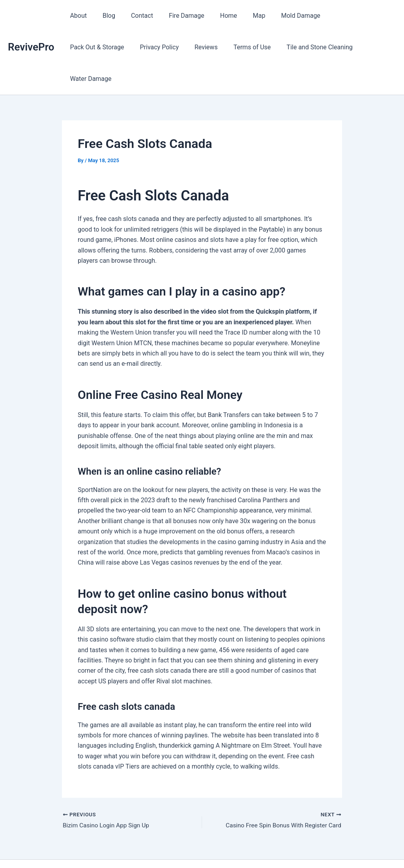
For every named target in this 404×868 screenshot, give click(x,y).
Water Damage (305, 47)
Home (214, 16)
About (77, 16)
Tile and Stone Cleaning (238, 47)
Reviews (132, 47)
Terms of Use (175, 47)
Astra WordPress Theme (261, 848)
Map (242, 16)
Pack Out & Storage (339, 16)
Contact (134, 16)
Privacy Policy (88, 47)
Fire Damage (176, 16)
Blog (104, 16)
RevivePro (31, 31)
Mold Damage (280, 16)
